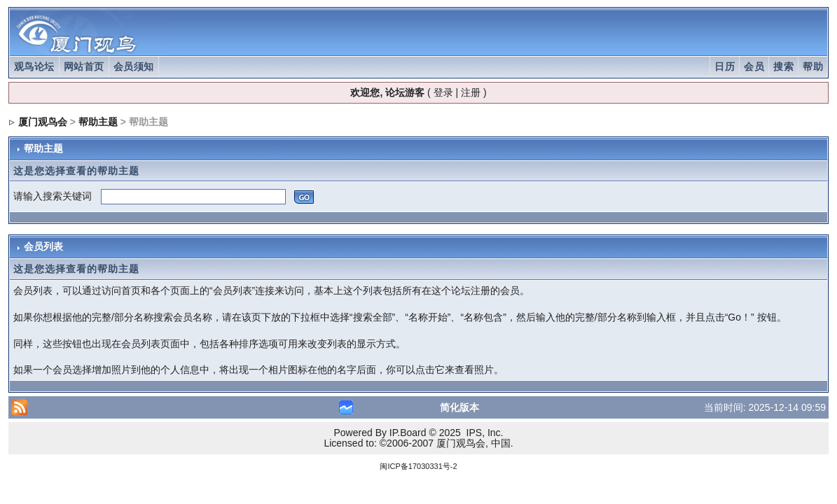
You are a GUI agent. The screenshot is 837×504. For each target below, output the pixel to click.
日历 (725, 66)
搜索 (783, 66)
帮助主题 (98, 122)
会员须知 (134, 66)
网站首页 (84, 66)
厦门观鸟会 (43, 122)
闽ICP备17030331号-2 (418, 466)
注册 (471, 92)
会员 (754, 66)
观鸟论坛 (34, 66)
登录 (443, 92)
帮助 (813, 66)
